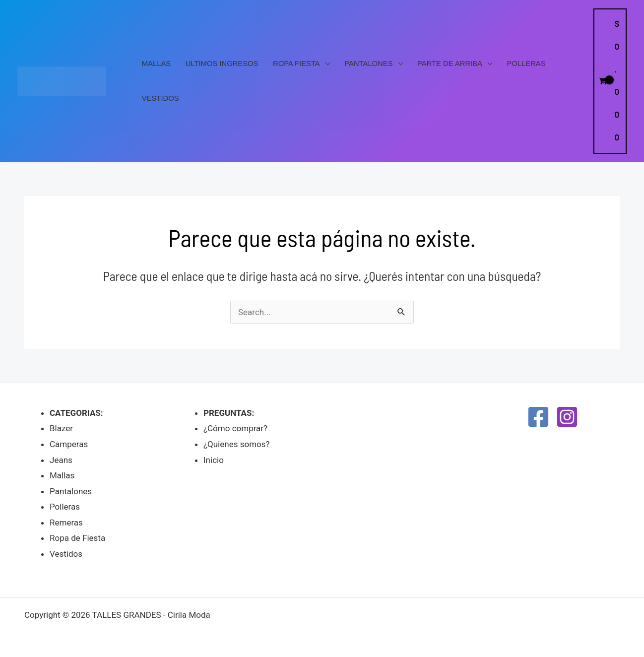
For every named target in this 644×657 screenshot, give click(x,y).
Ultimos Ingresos (222, 64)
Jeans (61, 460)
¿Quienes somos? (237, 444)
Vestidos (161, 98)
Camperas (69, 444)
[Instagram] (567, 417)
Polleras (526, 64)
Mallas (156, 64)
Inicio (214, 460)
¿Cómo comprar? (235, 428)
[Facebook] (538, 417)
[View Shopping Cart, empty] (610, 81)
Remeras (66, 523)
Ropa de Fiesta (77, 538)
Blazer (61, 428)
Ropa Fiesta (296, 64)
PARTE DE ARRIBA (450, 64)
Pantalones (368, 64)
